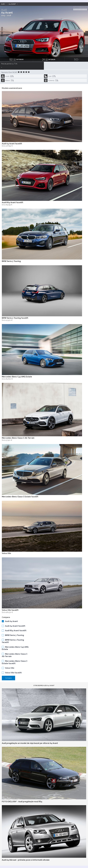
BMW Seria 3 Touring (14, 635)
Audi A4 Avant (11, 621)
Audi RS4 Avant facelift (16, 631)
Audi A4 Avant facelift (15, 626)
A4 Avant (12, 4)
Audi (3, 4)
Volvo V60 (10, 668)
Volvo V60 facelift (13, 673)
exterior (16, 59)
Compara (8, 678)
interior (49, 59)
